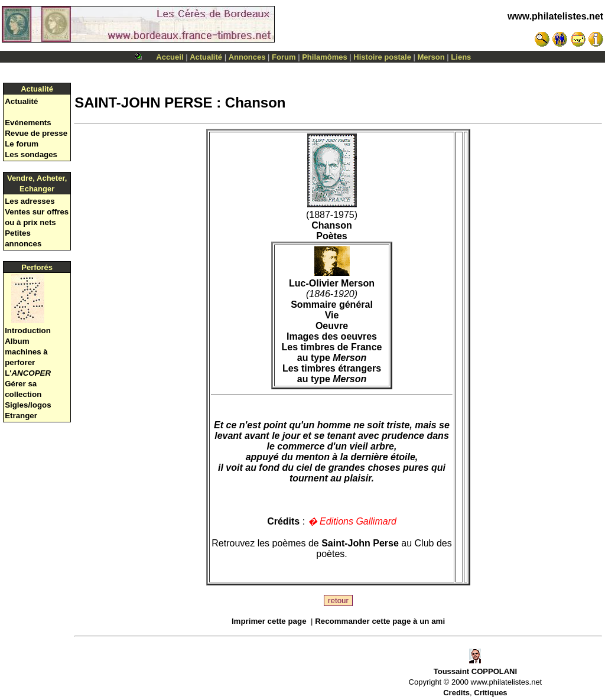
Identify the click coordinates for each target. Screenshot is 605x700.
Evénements (28, 123)
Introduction (28, 331)
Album (17, 341)
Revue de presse (36, 133)
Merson (431, 57)
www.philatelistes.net (555, 16)
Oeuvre (332, 326)
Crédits (283, 521)
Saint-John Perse (360, 543)
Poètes (331, 236)
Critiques (490, 693)
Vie (332, 315)
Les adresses (30, 201)
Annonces (247, 57)
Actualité (206, 57)
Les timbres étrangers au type (332, 374)
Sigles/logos (28, 405)
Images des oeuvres (332, 336)
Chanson (331, 225)
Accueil (170, 57)
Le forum (22, 144)
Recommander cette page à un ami (380, 621)
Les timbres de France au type (332, 352)
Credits (456, 693)
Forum (284, 57)
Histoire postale (382, 57)
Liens (461, 57)
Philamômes (325, 57)
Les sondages (31, 154)
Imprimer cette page (269, 621)
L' (28, 373)
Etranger (21, 416)
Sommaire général (332, 305)
